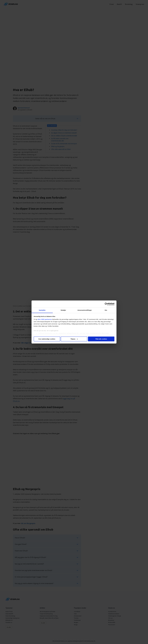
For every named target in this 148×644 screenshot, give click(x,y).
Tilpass (74, 339)
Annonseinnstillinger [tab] (85, 310)
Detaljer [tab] (63, 310)
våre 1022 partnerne (45, 319)
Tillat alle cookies (101, 339)
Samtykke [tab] (42, 310)
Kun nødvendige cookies (47, 339)
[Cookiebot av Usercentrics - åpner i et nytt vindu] (106, 304)
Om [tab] (106, 310)
